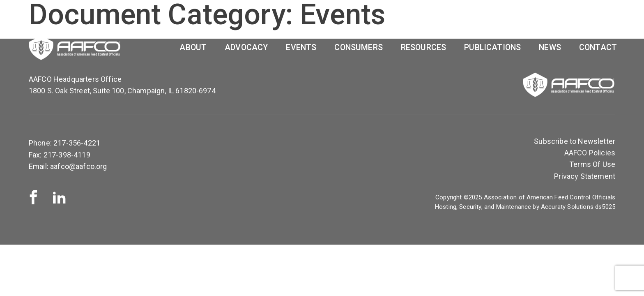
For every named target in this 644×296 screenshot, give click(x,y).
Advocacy (246, 47)
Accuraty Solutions (567, 207)
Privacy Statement (585, 176)
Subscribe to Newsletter (575, 141)
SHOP (437, 20)
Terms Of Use (592, 164)
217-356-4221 (77, 143)
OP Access (581, 20)
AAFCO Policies (590, 153)
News (550, 47)
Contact (598, 47)
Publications (492, 47)
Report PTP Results (504, 20)
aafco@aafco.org (78, 166)
